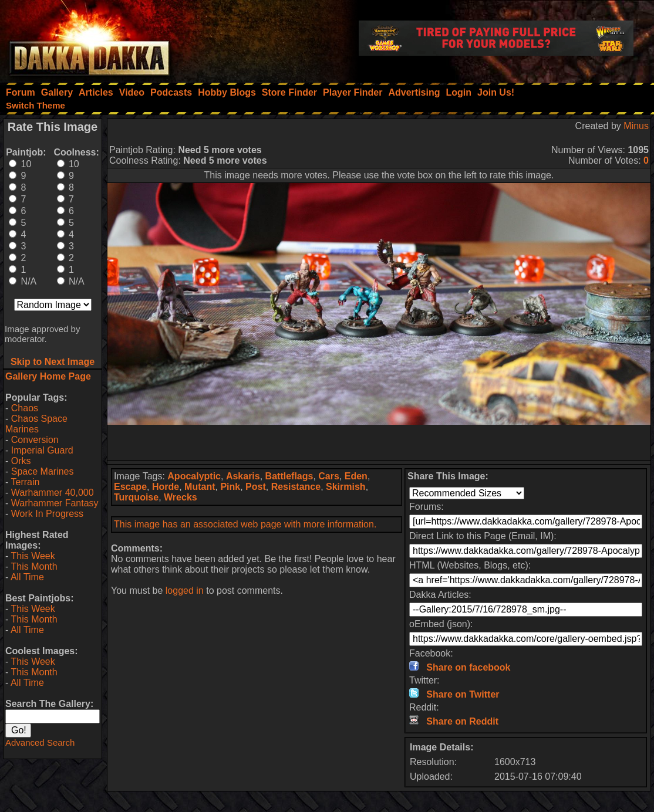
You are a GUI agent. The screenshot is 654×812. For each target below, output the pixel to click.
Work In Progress (47, 514)
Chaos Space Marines (36, 424)
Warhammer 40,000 (53, 493)
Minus (636, 126)
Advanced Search (40, 742)
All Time (27, 577)
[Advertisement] (379, 442)
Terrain (25, 482)
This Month (34, 566)
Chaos (25, 408)
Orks (21, 461)
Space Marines (43, 471)
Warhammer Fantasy (55, 503)
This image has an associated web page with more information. (245, 524)
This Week (33, 556)
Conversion (35, 440)
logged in (185, 591)
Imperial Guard (42, 450)
